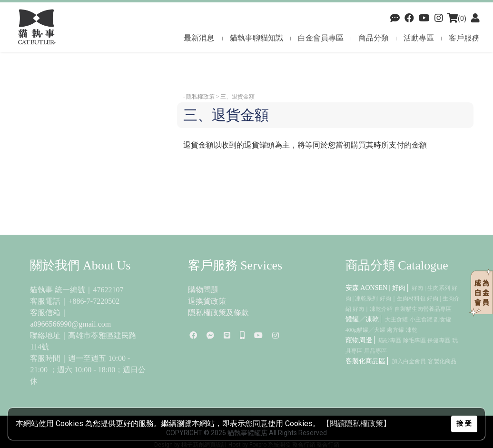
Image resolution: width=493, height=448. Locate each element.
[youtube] (424, 19)
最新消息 (199, 38)
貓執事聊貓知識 (256, 38)
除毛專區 (414, 340)
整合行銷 (304, 445)
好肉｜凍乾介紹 (373, 309)
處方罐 (395, 330)
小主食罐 (421, 319)
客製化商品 (442, 361)
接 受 (464, 423)
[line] (227, 335)
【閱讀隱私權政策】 (356, 423)
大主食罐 (396, 319)
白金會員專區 (321, 38)
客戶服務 (464, 38)
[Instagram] (276, 335)
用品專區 (375, 351)
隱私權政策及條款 (218, 313)
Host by (238, 445)
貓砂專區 (390, 340)
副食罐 (443, 319)
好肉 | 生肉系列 (431, 288)
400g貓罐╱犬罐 (365, 330)
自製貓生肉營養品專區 (423, 309)
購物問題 (203, 290)
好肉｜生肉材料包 (403, 299)
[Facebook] (395, 19)
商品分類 (374, 38)
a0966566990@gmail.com (70, 324)
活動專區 (419, 38)
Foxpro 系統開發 (270, 445)
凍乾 (412, 330)
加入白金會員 (409, 361)
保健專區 (439, 340)
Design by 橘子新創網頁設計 (191, 445)
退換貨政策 (207, 301)
